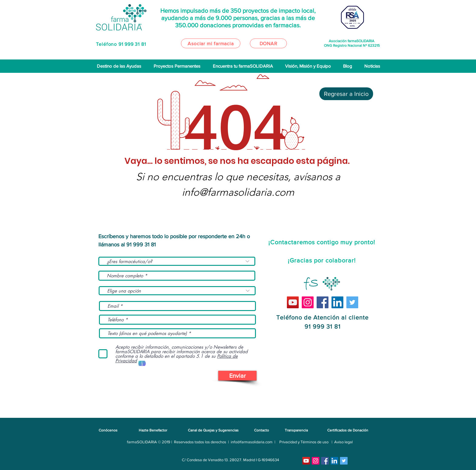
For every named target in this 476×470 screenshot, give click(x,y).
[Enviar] (237, 376)
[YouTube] (293, 302)
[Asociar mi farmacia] (211, 43)
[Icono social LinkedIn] (337, 302)
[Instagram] (308, 302)
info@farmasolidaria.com (238, 192)
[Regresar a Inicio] (346, 94)
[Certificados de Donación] (348, 430)
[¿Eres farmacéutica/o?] (177, 261)
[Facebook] (323, 302)
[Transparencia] (296, 430)
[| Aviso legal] (342, 442)
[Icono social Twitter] (352, 302)
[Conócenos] (108, 430)
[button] (142, 363)
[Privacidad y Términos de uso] (304, 442)
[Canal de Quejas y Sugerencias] (213, 430)
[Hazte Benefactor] (153, 430)
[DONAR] (268, 43)
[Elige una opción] (177, 291)
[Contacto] (261, 430)
